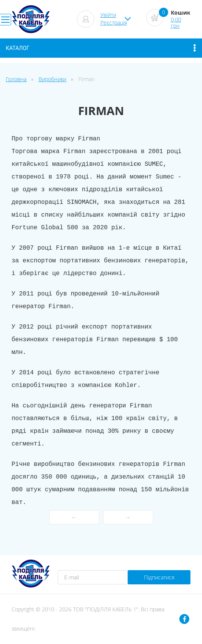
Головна (16, 79)
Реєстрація (114, 23)
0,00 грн (176, 23)
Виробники (52, 79)
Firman (87, 79)
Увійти (108, 15)
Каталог (101, 48)
